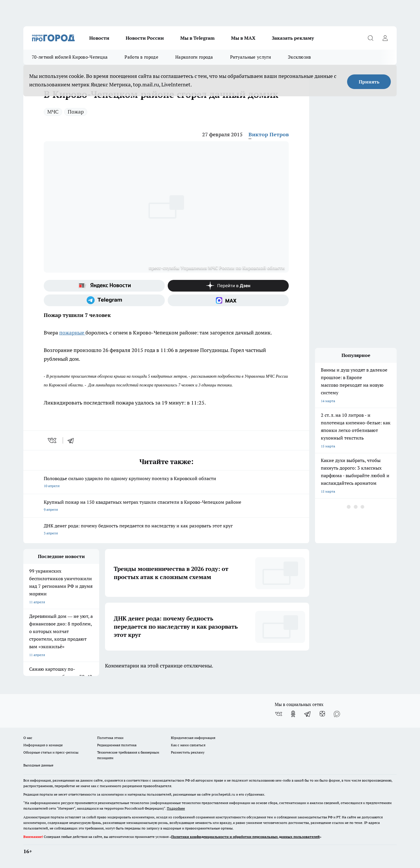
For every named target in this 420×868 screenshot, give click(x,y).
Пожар (76, 112)
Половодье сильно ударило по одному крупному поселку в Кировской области (166, 483)
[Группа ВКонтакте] (279, 714)
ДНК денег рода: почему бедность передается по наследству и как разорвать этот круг (166, 530)
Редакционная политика (117, 745)
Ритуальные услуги (251, 57)
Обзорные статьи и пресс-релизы (51, 752)
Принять (369, 82)
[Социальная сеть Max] (228, 300)
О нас (28, 738)
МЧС (53, 112)
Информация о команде (43, 745)
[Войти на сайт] (385, 38)
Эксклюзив (300, 57)
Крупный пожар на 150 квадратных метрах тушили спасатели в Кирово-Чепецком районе (166, 506)
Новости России (145, 38)
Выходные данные (38, 765)
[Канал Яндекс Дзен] (228, 286)
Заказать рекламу (293, 38)
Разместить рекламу (188, 752)
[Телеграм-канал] (104, 300)
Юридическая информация (193, 738)
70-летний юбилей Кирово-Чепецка (70, 57)
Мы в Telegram (197, 38)
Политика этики (110, 738)
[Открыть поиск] (370, 38)
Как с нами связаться (188, 745)
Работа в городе (141, 57)
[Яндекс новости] (104, 286)
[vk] (53, 440)
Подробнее (176, 808)
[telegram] (73, 440)
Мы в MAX (243, 38)
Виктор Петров (269, 134)
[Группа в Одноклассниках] (293, 714)
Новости (99, 38)
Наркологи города (194, 57)
